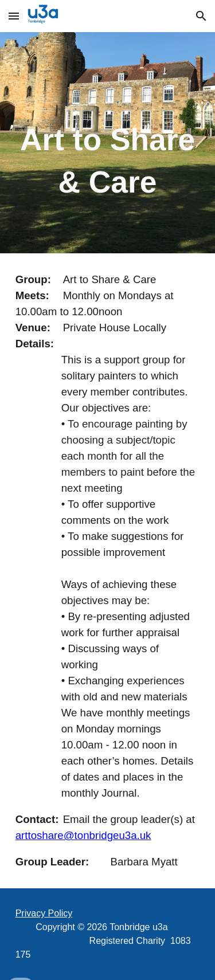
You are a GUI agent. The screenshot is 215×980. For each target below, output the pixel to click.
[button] (14, 16)
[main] (108, 143)
